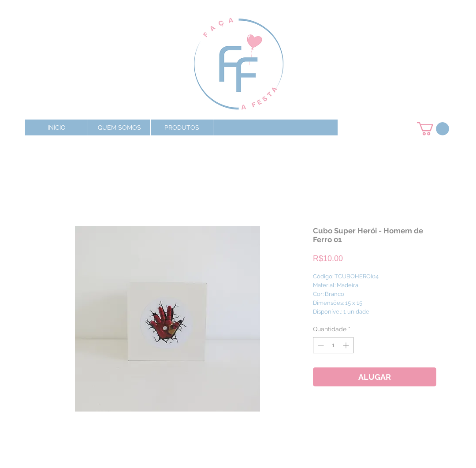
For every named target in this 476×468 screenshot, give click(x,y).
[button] (182, 127)
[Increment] (347, 345)
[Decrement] (320, 345)
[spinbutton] (333, 345)
